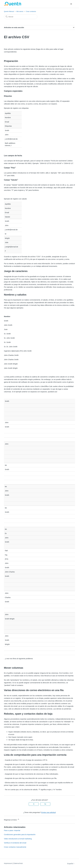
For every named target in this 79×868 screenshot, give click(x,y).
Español (71, 864)
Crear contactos (31, 11)
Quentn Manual (9, 11)
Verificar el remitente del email (15, 843)
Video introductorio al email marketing (18, 839)
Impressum (8, 863)
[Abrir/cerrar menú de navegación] (71, 4)
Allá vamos (20, 11)
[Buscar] (21, 17)
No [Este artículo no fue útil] (45, 804)
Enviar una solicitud (48, 812)
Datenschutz (18, 863)
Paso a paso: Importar (12, 830)
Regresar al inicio (12, 819)
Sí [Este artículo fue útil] (34, 804)
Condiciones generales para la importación (20, 834)
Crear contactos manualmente (15, 847)
